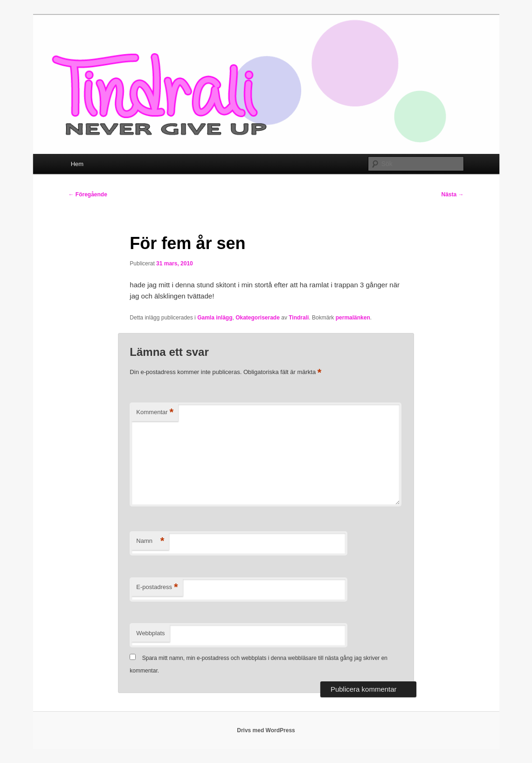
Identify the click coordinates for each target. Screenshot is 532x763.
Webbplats (150, 633)
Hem (77, 164)
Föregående (88, 194)
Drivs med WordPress (266, 730)
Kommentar (155, 413)
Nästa (452, 194)
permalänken (353, 318)
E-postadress (157, 587)
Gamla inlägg (215, 318)
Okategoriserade (258, 318)
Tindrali (299, 318)
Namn (150, 541)
